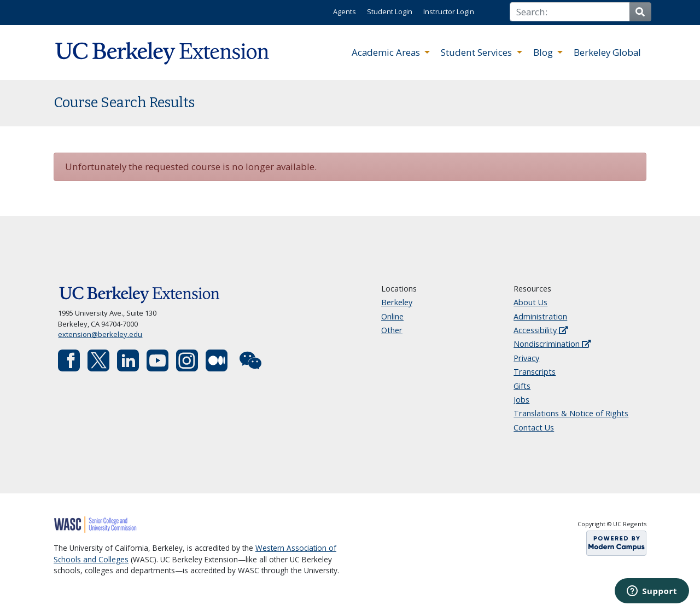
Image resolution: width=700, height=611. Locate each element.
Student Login (390, 11)
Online (392, 316)
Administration (540, 316)
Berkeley (397, 302)
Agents (345, 11)
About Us (530, 302)
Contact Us (534, 427)
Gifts (522, 386)
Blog (544, 52)
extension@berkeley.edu (100, 334)
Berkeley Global (607, 52)
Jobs (521, 400)
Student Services (477, 52)
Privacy (526, 358)
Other (392, 330)
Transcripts (535, 372)
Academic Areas (387, 52)
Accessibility (541, 330)
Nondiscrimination (552, 344)
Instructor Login (449, 11)
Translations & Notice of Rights (571, 413)
